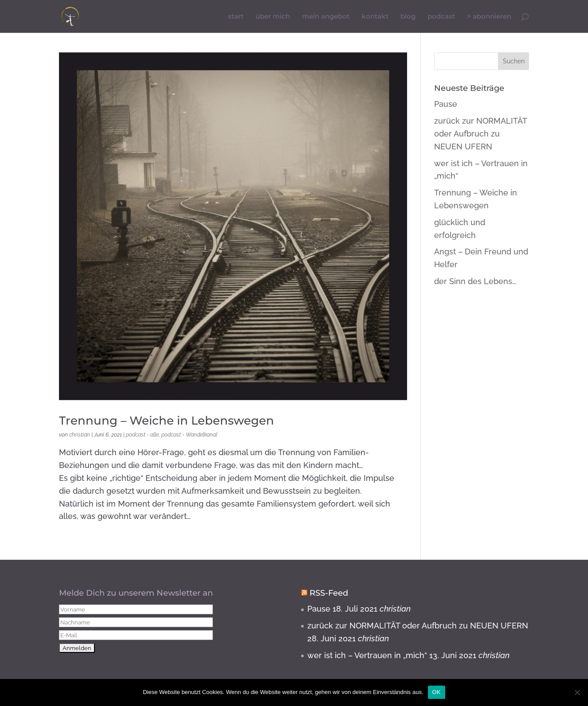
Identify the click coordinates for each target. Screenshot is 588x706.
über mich (273, 16)
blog (408, 16)
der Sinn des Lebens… (475, 281)
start (236, 16)
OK (437, 692)
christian (80, 435)
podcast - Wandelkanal (189, 435)
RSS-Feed (329, 593)
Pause (446, 104)
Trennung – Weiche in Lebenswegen (167, 421)
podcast (441, 16)
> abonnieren (489, 16)
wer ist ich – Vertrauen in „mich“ (367, 655)
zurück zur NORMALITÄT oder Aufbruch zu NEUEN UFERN (480, 134)
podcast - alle (142, 435)
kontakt (375, 16)
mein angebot (326, 16)
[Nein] (577, 692)
